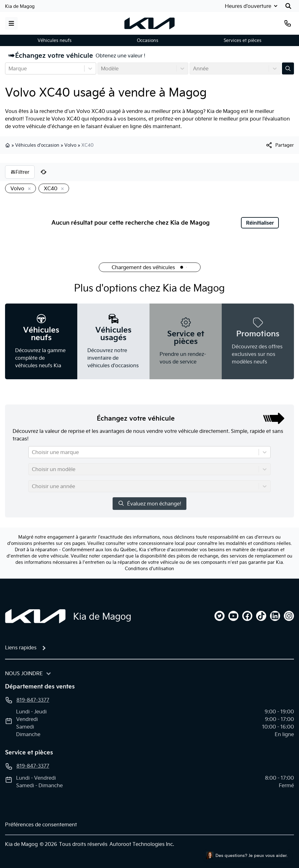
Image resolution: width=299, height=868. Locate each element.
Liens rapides (21, 647)
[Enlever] (28, 189)
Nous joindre (24, 673)
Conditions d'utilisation (149, 569)
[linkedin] (275, 616)
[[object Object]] (280, 145)
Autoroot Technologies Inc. (142, 844)
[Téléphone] (288, 23)
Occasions (148, 40)
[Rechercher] (288, 6)
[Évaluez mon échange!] (288, 68)
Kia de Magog (20, 6)
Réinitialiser (260, 223)
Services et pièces (243, 40)
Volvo (70, 145)
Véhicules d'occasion (37, 145)
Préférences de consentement (41, 824)
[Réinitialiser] (44, 172)
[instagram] (289, 616)
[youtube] (233, 616)
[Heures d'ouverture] (251, 6)
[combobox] (9, 68)
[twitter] (220, 616)
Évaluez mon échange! (149, 503)
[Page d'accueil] (35, 616)
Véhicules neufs (55, 40)
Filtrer (20, 172)
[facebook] (247, 616)
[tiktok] (261, 616)
